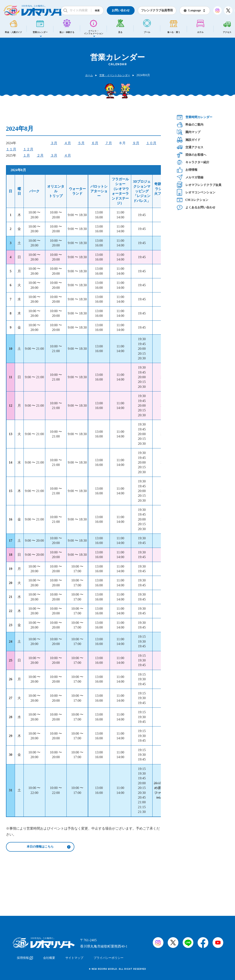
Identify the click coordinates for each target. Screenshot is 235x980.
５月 (81, 143)
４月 (68, 143)
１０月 (151, 143)
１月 (26, 155)
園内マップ (189, 132)
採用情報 (25, 956)
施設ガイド (189, 140)
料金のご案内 (190, 125)
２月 (40, 155)
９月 (136, 143)
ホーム (87, 75)
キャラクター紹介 (193, 162)
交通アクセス (190, 147)
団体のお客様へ (192, 155)
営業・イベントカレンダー (115, 75)
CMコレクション (193, 200)
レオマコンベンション (196, 192)
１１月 (11, 149)
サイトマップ (74, 956)
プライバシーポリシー (109, 956)
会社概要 (49, 956)
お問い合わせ (121, 10)
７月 (109, 143)
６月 (95, 143)
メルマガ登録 (190, 177)
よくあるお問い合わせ (196, 207)
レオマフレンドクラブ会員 (199, 185)
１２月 (28, 149)
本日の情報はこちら (40, 847)
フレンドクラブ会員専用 (157, 10)
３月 (54, 143)
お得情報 (187, 170)
